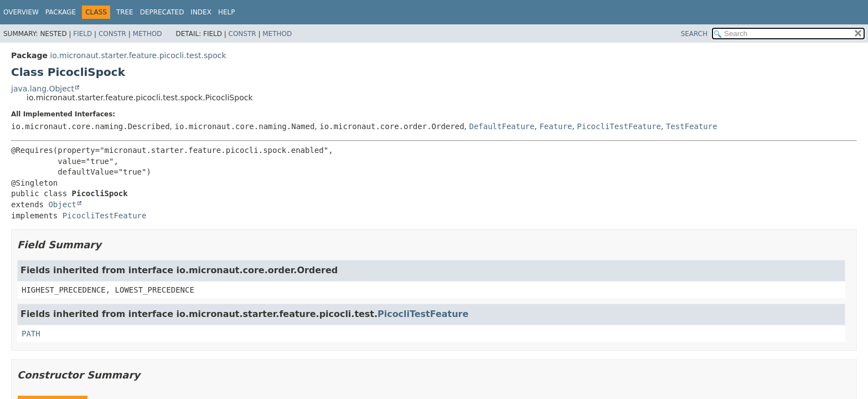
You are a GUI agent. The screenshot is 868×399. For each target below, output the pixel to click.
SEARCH (694, 34)
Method (148, 34)
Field (82, 34)
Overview (21, 12)
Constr (112, 34)
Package (61, 12)
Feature (556, 126)
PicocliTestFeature (619, 126)
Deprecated (162, 12)
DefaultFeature (502, 126)
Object (62, 204)
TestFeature (692, 126)
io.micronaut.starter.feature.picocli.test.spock (138, 55)
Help (227, 12)
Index (201, 12)
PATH (31, 334)
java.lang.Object (43, 89)
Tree (125, 12)
